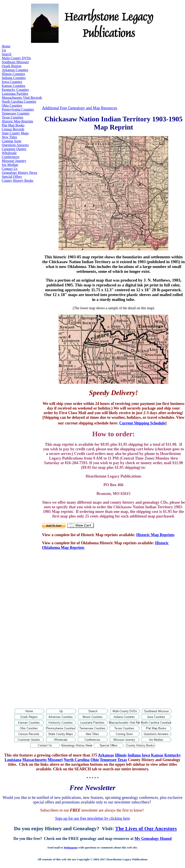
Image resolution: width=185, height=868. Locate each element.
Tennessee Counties (16, 113)
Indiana (134, 755)
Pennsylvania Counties (18, 109)
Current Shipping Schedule (142, 423)
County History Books (18, 181)
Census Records (13, 129)
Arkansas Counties (15, 70)
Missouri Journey (14, 161)
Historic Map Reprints (17, 121)
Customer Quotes (14, 149)
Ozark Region (12, 66)
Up (4, 50)
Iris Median (10, 165)
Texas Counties (13, 117)
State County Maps (15, 133)
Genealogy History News (20, 173)
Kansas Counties (13, 86)
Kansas (157, 755)
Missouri (55, 760)
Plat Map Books (13, 125)
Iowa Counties (12, 82)
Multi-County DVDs (16, 58)
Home (6, 46)
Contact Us (10, 169)
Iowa (146, 755)
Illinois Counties (13, 74)
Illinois (121, 755)
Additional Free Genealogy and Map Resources (80, 108)
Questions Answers (15, 145)
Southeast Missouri (15, 62)
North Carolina (77, 760)
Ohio (95, 760)
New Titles (9, 137)
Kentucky (173, 755)
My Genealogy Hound (153, 839)
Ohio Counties (12, 105)
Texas (122, 760)
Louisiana (13, 760)
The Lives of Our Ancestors (146, 828)
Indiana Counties (14, 78)
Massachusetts (35, 760)
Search (7, 54)
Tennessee (108, 760)
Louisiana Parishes (15, 94)
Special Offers (12, 177)
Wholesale (9, 153)
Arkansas (106, 755)
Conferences (11, 157)
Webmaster (71, 847)
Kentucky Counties (15, 90)
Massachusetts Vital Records (22, 98)
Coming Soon (11, 141)
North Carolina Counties (19, 102)
